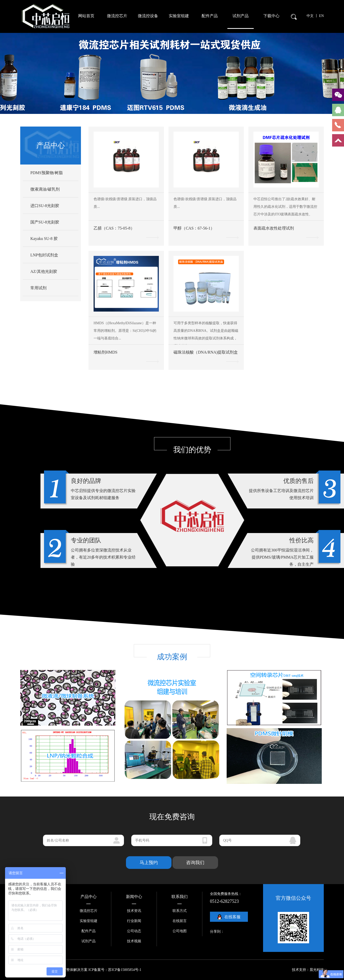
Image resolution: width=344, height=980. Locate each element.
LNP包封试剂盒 (44, 255)
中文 (311, 16)
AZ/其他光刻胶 (44, 271)
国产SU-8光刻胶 (45, 222)
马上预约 (149, 863)
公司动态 (134, 931)
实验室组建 (179, 16)
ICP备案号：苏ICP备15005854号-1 (115, 970)
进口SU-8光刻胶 (45, 206)
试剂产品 (241, 16)
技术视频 (134, 941)
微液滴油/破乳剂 (45, 189)
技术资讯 (134, 911)
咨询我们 (195, 863)
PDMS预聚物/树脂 (47, 173)
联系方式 (180, 911)
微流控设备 (148, 16)
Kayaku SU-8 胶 (44, 239)
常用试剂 (38, 288)
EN (321, 16)
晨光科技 (317, 970)
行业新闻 (134, 921)
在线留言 (180, 921)
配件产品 (210, 16)
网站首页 (86, 16)
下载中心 (271, 16)
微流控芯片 (117, 16)
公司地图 (180, 931)
